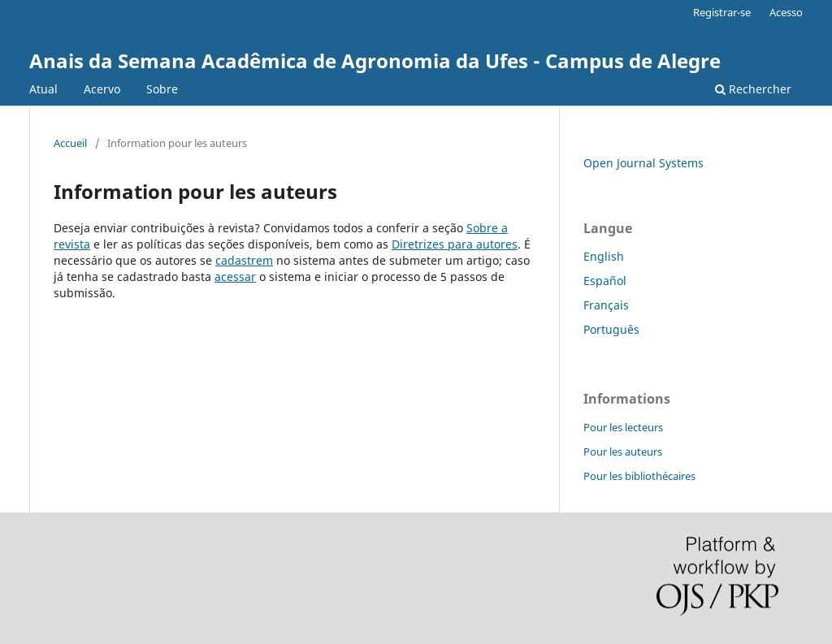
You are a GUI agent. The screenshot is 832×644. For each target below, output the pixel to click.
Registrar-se (722, 12)
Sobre (162, 89)
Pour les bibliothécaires (639, 476)
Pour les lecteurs (623, 427)
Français (606, 305)
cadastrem (244, 260)
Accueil (70, 143)
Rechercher (753, 89)
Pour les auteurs (623, 452)
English (604, 256)
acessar (235, 277)
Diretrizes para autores (455, 244)
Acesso (786, 12)
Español (605, 281)
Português (611, 329)
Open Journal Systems (643, 163)
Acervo (102, 89)
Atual (43, 89)
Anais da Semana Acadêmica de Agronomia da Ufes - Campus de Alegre (375, 61)
